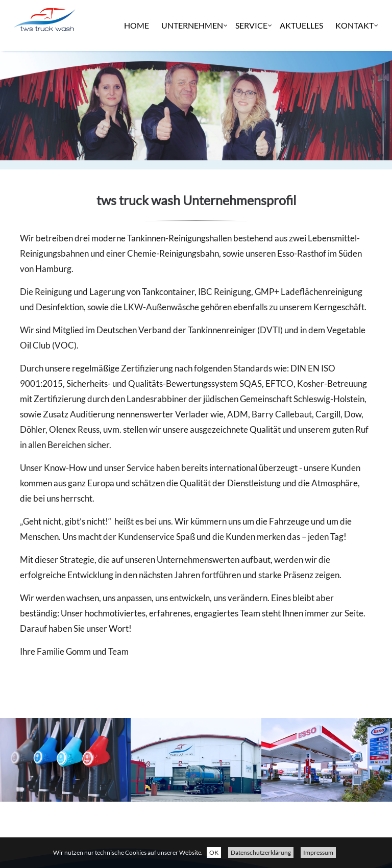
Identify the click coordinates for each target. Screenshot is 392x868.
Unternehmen (192, 76)
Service (251, 76)
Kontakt (354, 76)
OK (214, 852)
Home (137, 76)
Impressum (318, 852)
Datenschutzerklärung (261, 852)
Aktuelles (301, 76)
